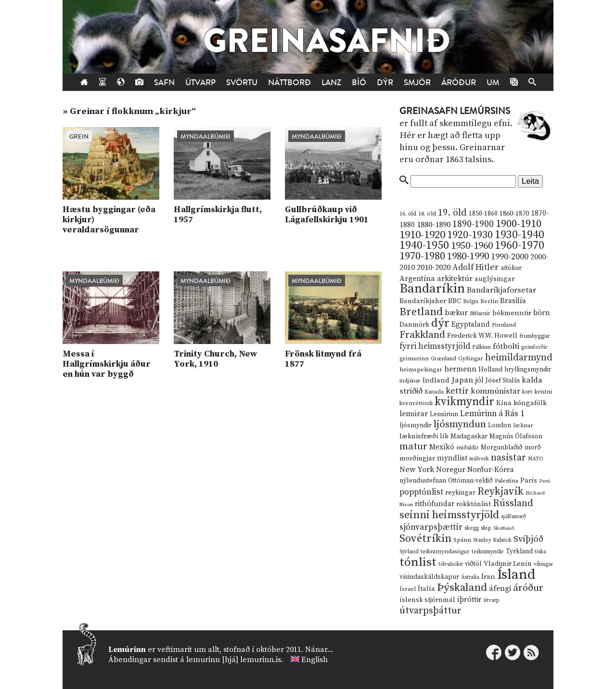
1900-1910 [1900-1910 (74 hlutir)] (519, 224)
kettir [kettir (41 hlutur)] (457, 391)
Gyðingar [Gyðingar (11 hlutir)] (471, 359)
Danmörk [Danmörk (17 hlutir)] (414, 325)
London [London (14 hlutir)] (500, 426)
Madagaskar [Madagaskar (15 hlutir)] (469, 436)
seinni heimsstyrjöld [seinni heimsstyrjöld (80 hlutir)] (449, 515)
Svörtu (242, 83)
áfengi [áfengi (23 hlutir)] (500, 588)
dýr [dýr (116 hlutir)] (440, 323)
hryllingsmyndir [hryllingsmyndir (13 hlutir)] (528, 370)
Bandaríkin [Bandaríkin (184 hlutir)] (432, 289)
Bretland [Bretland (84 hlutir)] (421, 312)
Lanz (331, 83)
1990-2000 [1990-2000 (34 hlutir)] (510, 257)
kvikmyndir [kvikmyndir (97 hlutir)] (464, 402)
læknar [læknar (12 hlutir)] (523, 425)
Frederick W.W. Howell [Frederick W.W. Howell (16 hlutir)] (482, 336)
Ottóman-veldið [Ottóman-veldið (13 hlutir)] (470, 481)
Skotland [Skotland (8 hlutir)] (504, 528)
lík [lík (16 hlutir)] (444, 436)
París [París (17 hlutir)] (529, 481)
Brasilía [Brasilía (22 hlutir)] (513, 301)
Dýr (385, 83)
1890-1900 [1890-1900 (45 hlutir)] (473, 224)
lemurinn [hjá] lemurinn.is (234, 660)
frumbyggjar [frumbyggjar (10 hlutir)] (535, 336)
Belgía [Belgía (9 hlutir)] (471, 302)
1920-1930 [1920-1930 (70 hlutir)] (470, 235)
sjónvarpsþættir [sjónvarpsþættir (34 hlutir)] (431, 527)
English (314, 660)
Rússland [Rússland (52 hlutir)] (513, 504)
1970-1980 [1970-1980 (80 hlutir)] (422, 256)
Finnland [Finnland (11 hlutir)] (504, 325)
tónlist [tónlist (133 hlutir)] (418, 562)
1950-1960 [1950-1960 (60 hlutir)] (472, 246)
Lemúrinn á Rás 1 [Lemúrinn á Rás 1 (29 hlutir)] (492, 414)
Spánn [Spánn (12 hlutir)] (462, 540)
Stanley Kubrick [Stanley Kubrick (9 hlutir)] (492, 540)
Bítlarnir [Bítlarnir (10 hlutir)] (480, 313)
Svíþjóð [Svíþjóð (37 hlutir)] (528, 539)
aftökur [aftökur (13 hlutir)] (511, 268)
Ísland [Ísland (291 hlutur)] (516, 575)
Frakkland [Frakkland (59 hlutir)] (422, 335)
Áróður (459, 83)
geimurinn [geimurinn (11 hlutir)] (414, 359)
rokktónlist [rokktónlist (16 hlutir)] (474, 504)
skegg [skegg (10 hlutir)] (472, 528)
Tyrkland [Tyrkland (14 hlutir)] (519, 552)
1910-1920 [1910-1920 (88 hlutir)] (422, 235)
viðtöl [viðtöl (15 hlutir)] (473, 564)
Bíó (359, 83)
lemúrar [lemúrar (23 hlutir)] (414, 414)
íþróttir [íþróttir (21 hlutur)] (469, 600)
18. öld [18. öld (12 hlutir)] (427, 214)
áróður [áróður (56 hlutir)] (528, 588)
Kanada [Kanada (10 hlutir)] (434, 392)
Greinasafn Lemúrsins (455, 111)
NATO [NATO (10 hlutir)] (536, 459)
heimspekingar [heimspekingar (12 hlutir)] (421, 370)
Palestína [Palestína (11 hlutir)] (507, 481)
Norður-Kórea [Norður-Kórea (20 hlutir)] (491, 470)
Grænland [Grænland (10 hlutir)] (443, 359)
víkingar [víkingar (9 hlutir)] (543, 564)
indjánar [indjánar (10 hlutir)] (410, 381)
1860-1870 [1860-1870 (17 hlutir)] (514, 214)
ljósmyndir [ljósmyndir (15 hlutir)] (416, 425)
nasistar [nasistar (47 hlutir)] (508, 458)
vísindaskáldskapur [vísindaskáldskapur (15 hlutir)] (429, 577)
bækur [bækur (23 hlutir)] (456, 313)
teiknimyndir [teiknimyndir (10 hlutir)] (488, 552)
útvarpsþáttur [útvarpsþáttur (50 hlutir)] (430, 611)
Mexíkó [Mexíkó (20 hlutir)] (442, 447)
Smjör (417, 83)
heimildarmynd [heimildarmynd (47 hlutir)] (519, 358)
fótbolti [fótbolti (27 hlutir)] (506, 347)
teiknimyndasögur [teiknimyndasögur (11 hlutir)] (445, 552)
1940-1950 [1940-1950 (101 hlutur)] (424, 245)
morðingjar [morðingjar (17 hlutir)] (417, 459)
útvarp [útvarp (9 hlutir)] (491, 600)
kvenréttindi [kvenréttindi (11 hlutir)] (416, 403)
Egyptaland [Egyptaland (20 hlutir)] (471, 325)
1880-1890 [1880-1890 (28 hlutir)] (434, 225)
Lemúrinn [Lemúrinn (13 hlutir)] (444, 414)
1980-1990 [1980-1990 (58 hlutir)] (468, 256)
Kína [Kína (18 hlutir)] (504, 403)
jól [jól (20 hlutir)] (479, 380)
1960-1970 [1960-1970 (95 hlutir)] (520, 246)
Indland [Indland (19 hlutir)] (436, 380)
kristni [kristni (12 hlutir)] (543, 392)
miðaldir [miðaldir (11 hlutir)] (468, 448)
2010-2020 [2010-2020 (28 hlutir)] (434, 268)
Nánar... (319, 650)
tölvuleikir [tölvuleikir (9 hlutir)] (451, 564)
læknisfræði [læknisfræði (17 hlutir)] (419, 436)
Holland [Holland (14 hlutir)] (490, 370)
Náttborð (289, 83)
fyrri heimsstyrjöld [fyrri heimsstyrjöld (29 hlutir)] (435, 346)
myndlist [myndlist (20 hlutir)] (452, 458)
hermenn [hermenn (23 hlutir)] (460, 369)
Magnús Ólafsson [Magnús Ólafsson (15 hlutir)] (516, 436)
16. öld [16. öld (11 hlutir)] (408, 214)
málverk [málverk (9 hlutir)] (479, 459)
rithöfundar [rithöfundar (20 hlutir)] (435, 504)
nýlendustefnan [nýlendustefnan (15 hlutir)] (423, 481)
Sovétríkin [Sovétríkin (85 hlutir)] (425, 539)
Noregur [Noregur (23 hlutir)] (451, 470)
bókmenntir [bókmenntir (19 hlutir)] (512, 313)
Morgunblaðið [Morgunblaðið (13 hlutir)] (502, 447)
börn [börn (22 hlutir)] (542, 313)
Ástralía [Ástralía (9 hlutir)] (470, 577)
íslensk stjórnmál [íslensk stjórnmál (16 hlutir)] (427, 600)
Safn (164, 83)
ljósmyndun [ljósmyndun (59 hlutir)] (460, 424)
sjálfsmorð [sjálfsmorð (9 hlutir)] (513, 517)
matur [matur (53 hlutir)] (413, 447)
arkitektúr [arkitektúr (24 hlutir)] (455, 279)
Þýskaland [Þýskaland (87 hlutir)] (462, 588)
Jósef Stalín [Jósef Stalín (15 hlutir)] (503, 381)
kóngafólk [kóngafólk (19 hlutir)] (530, 403)
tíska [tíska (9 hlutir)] (540, 552)
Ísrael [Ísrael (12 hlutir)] (408, 589)
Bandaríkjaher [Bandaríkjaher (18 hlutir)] (423, 301)
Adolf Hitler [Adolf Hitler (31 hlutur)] (475, 268)
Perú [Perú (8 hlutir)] (545, 481)
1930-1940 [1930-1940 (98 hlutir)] (520, 235)
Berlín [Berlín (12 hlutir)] (489, 301)
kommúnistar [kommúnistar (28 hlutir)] (495, 391)
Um (493, 83)
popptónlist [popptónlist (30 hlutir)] (421, 492)
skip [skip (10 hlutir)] (486, 528)
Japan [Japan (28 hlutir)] (462, 380)
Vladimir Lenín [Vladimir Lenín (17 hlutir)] (508, 564)
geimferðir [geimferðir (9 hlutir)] (534, 347)
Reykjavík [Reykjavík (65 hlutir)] (500, 491)
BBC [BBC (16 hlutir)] (455, 301)
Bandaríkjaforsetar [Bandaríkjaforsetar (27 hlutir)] (501, 290)
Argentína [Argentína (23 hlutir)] (417, 279)
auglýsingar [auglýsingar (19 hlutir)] (494, 279)
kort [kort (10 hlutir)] (527, 392)
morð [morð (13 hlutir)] (533, 447)
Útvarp (200, 83)
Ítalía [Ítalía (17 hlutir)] (426, 589)
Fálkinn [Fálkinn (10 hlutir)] (481, 347)
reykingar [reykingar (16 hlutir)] (460, 493)
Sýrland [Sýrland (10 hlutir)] (409, 552)
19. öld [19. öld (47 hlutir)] (452, 213)
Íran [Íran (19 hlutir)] (488, 577)
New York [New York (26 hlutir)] (417, 470)
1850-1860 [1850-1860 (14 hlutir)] (483, 214)
